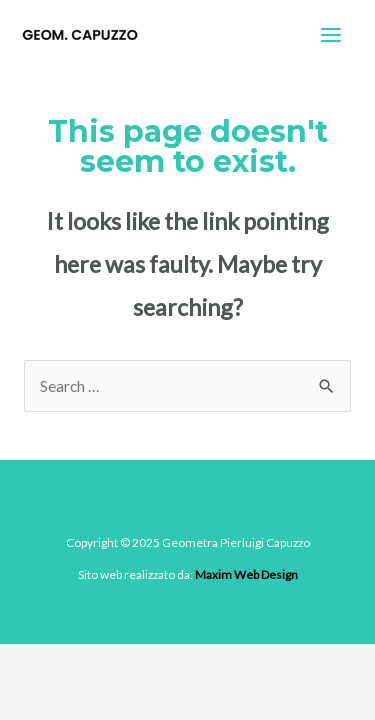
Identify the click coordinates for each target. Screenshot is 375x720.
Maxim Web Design (246, 574)
